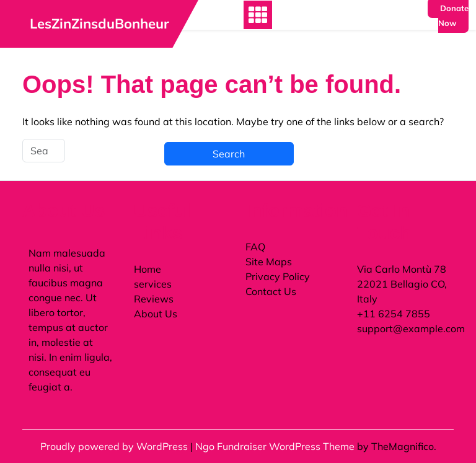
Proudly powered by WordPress (115, 446)
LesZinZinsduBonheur (99, 24)
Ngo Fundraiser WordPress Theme (276, 446)
